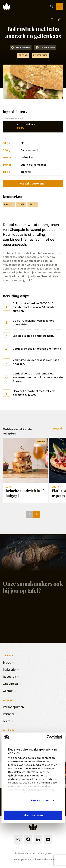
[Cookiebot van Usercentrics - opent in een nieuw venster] (47, 737)
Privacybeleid (45, 853)
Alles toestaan (33, 815)
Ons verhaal (11, 683)
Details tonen (40, 800)
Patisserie (9, 669)
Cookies (31, 853)
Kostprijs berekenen (33, 183)
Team (6, 721)
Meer (58, 431)
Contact (8, 690)
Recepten (9, 676)
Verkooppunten (13, 707)
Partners (8, 714)
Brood (7, 662)
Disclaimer (19, 853)
